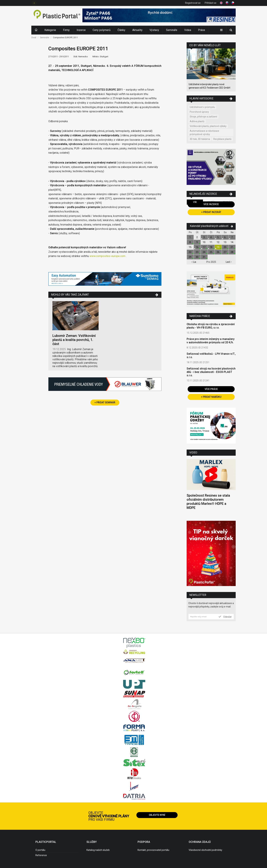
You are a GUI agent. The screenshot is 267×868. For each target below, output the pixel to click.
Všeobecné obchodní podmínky (205, 850)
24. (204, 252)
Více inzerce (211, 204)
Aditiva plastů (197, 121)
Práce (202, 30)
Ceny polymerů (102, 30)
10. (204, 242)
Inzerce (81, 30)
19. (218, 247)
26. (218, 252)
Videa (188, 30)
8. (190, 242)
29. (190, 257)
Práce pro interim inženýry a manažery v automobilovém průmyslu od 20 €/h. (211, 341)
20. (225, 247)
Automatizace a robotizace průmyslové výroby (204, 133)
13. (225, 242)
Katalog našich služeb (98, 850)
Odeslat (225, 617)
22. (190, 252)
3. (204, 237)
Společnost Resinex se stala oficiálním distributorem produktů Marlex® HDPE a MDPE (208, 502)
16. (197, 247)
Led (229, 262)
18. (211, 247)
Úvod (34, 38)
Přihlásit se (211, 3)
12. (218, 242)
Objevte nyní (157, 815)
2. (197, 237)
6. (225, 237)
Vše (195, 202)
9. (197, 242)
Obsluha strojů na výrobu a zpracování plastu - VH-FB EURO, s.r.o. (211, 326)
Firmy (66, 30)
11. (211, 242)
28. (232, 252)
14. (232, 242)
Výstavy (154, 30)
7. (232, 237)
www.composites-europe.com (107, 256)
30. (197, 257)
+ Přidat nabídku (211, 397)
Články (121, 30)
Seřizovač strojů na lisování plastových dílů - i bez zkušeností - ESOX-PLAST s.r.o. (211, 372)
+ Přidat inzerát (211, 212)
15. (190, 247)
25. (211, 252)
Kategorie (50, 30)
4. (211, 237)
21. (232, 247)
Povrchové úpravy (199, 112)
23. (197, 252)
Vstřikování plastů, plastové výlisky (208, 126)
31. (204, 257)
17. (204, 247)
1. (190, 237)
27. (225, 252)
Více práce (211, 389)
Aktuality (137, 30)
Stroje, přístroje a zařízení (203, 117)
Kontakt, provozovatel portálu (153, 850)
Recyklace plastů (222, 139)
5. (218, 237)
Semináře (172, 30)
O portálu (40, 850)
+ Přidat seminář (105, 402)
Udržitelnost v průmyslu (202, 107)
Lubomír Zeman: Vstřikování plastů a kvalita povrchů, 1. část (74, 340)
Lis (194, 262)
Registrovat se (193, 3)
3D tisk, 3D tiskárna (200, 139)
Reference (41, 855)
